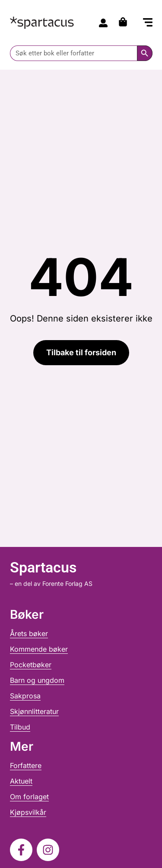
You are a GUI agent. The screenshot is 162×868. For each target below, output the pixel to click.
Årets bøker (29, 633)
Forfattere (26, 765)
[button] (148, 23)
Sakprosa (25, 696)
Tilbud (20, 727)
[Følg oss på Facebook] (21, 850)
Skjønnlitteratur (34, 711)
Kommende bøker (39, 649)
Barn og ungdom (37, 680)
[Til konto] (103, 23)
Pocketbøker (31, 665)
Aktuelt (21, 781)
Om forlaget (29, 797)
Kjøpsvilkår (28, 812)
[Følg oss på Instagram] (48, 850)
